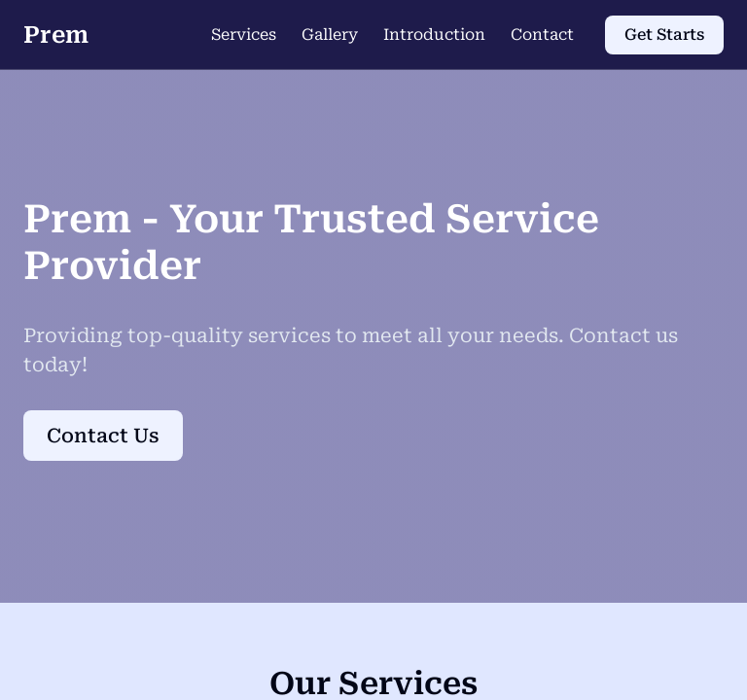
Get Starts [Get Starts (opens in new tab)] (664, 35)
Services (244, 35)
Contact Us (103, 436)
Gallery (330, 35)
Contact (542, 35)
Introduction (434, 35)
